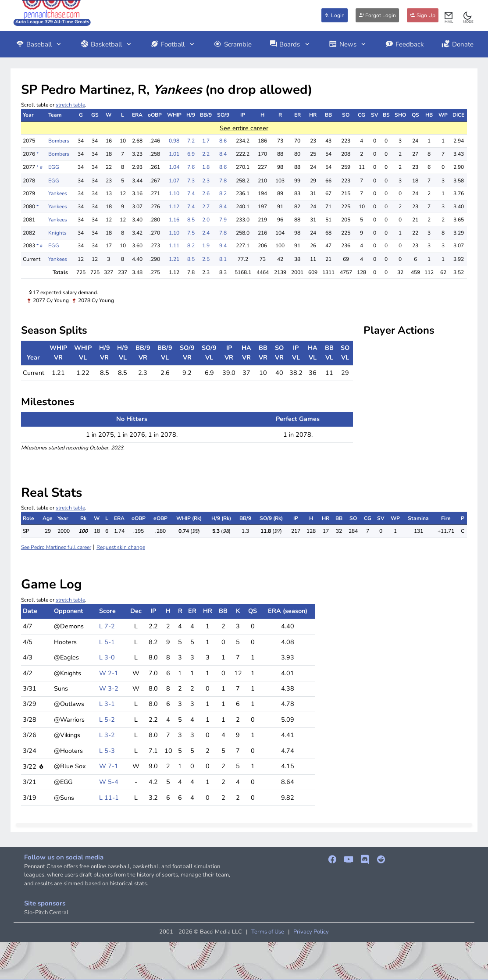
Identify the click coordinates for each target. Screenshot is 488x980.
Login (335, 15)
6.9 (191, 154)
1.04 (174, 167)
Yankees (58, 193)
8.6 (223, 141)
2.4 (206, 233)
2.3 (206, 181)
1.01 (174, 154)
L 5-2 (107, 720)
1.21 (174, 259)
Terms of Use (268, 932)
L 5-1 (107, 642)
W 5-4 (109, 782)
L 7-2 (107, 626)
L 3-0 (107, 657)
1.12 (174, 207)
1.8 (206, 167)
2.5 (206, 259)
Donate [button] (458, 44)
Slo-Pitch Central (46, 912)
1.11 (174, 246)
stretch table (70, 105)
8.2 (223, 193)
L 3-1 (107, 704)
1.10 (174, 193)
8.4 (223, 154)
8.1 (223, 259)
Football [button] (173, 44)
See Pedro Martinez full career (56, 547)
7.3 (191, 181)
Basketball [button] (107, 44)
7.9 (223, 220)
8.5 (191, 220)
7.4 (191, 193)
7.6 (191, 167)
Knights (57, 233)
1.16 (174, 220)
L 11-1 (109, 798)
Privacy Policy (311, 932)
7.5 (191, 233)
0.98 (174, 141)
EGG (54, 167)
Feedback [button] (404, 44)
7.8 (223, 181)
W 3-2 (109, 688)
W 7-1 (109, 766)
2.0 (206, 220)
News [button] (348, 44)
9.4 (223, 246)
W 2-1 (109, 673)
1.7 (206, 141)
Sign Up (423, 15)
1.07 (174, 181)
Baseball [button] (39, 44)
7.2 (191, 141)
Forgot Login (377, 15)
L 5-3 (107, 751)
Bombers (59, 141)
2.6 (206, 193)
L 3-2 (107, 735)
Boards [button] (290, 44)
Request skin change (121, 547)
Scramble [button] (233, 44)
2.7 (206, 207)
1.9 (206, 246)
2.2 (206, 154)
